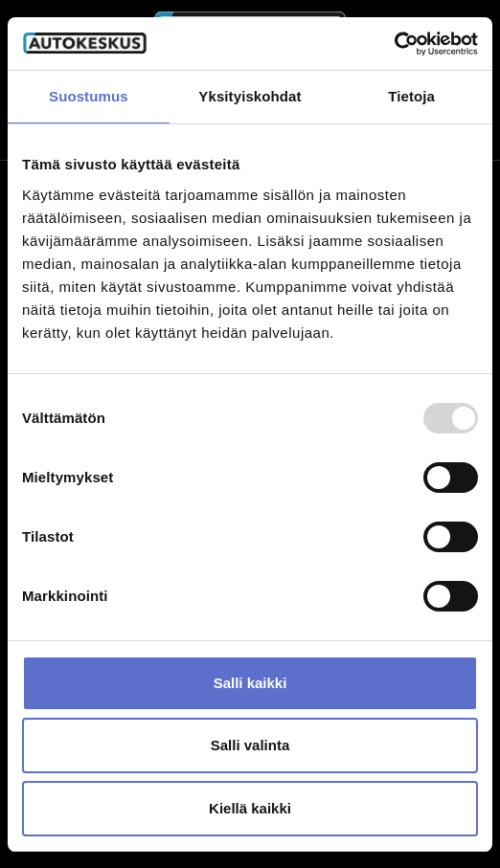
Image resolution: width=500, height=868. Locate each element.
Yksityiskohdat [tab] (250, 96)
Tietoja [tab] (411, 96)
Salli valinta (250, 745)
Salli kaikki (250, 683)
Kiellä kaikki (250, 808)
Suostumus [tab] (89, 96)
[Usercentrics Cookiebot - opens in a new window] (394, 44)
